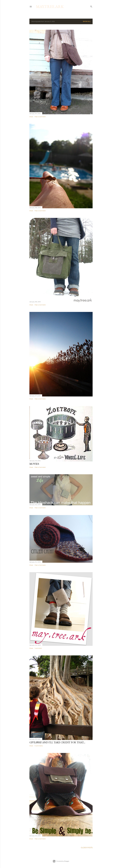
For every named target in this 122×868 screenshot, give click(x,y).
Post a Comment (40, 117)
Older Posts (87, 848)
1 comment (38, 648)
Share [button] (31, 117)
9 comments (39, 746)
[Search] (91, 6)
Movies (34, 464)
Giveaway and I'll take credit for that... (57, 742)
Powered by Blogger (61, 861)
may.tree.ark (50, 7)
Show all (87, 21)
